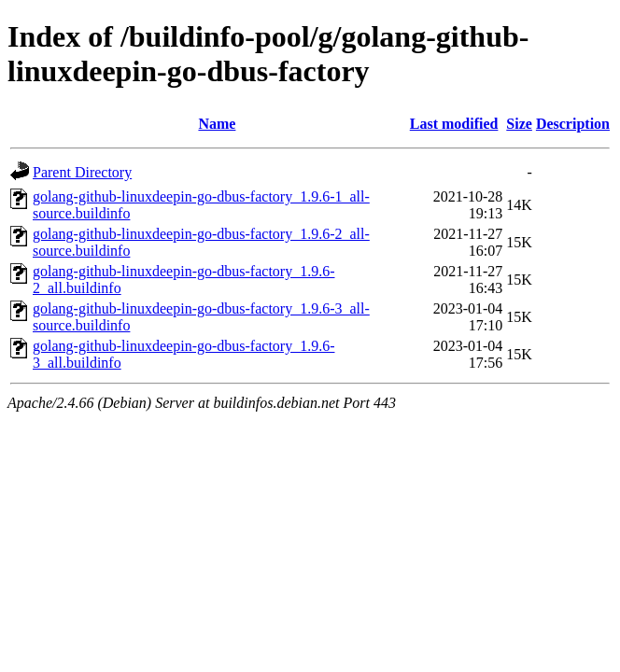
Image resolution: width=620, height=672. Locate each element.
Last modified (454, 124)
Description (573, 124)
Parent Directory (82, 172)
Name (217, 124)
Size (519, 124)
